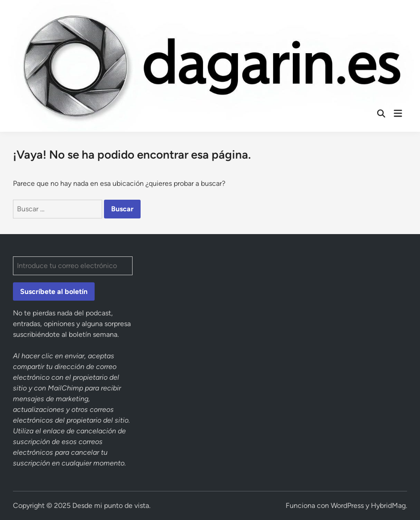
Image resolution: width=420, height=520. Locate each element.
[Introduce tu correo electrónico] (73, 266)
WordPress (347, 505)
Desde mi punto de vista (111, 505)
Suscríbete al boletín (54, 291)
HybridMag (388, 505)
